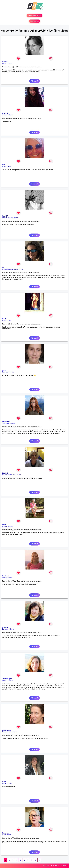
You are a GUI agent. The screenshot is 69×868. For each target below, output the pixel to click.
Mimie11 (5, 113)
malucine (5, 627)
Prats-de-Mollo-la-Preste (10, 269)
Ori (3, 267)
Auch (4, 321)
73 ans (10, 526)
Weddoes (5, 62)
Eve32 (4, 319)
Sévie (4, 370)
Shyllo (4, 782)
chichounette (6, 730)
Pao (4, 165)
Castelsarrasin (7, 732)
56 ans (16, 218)
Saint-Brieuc (6, 423)
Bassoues (5, 372)
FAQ (44, 866)
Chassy (5, 578)
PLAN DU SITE (55, 866)
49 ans (21, 269)
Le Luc (4, 783)
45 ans (12, 372)
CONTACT (64, 866)
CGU (48, 866)
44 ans (13, 423)
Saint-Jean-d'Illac (8, 218)
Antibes (5, 115)
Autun (4, 835)
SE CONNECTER (34, 21)
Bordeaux (5, 629)
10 (39, 860)
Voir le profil (34, 81)
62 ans (9, 835)
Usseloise (5, 576)
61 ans (9, 321)
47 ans (15, 732)
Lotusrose (5, 833)
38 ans (11, 680)
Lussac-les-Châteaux (9, 475)
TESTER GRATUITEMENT (35, 15)
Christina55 (6, 422)
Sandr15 (5, 216)
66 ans (9, 166)
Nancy (4, 64)
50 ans (10, 64)
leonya (4, 525)
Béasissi (5, 473)
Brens (4, 166)
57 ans (10, 783)
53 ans (12, 629)
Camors (5, 680)
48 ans (10, 115)
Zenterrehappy (7, 679)
